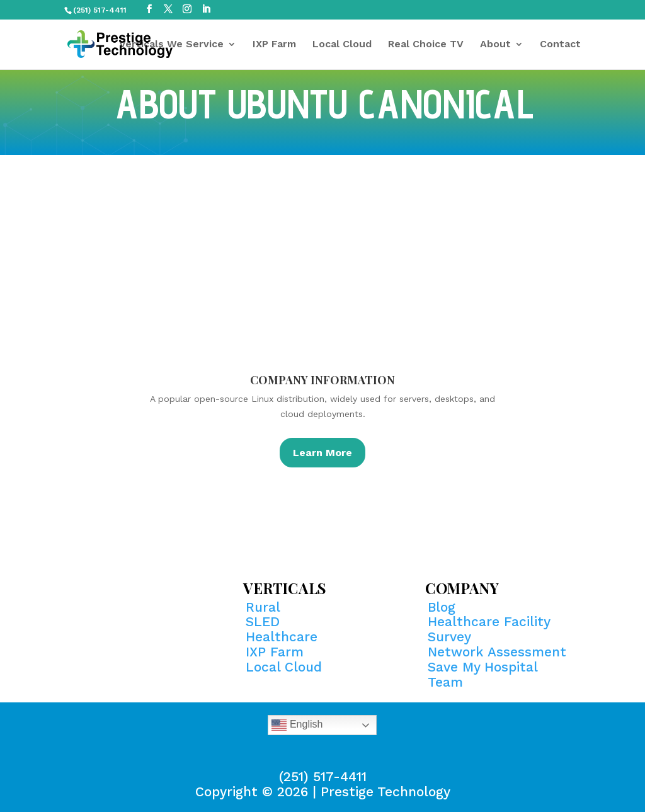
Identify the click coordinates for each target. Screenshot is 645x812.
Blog (442, 607)
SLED (263, 621)
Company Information (322, 380)
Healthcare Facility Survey (489, 629)
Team (445, 682)
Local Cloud (342, 45)
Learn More (322, 453)
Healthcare (282, 637)
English (297, 725)
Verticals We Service (171, 45)
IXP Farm (274, 45)
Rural (263, 607)
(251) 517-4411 (323, 776)
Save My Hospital (483, 667)
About (495, 45)
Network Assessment (497, 652)
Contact (560, 45)
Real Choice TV (426, 45)
